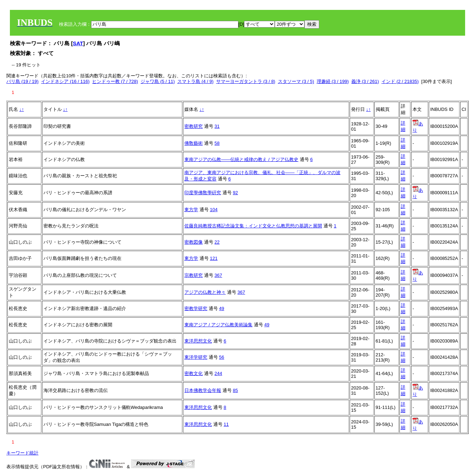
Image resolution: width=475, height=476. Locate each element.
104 (214, 210)
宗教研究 (194, 275)
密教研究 (194, 126)
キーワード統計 (22, 453)
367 (218, 275)
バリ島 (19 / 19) (22, 81)
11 (226, 424)
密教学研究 (196, 308)
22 (217, 242)
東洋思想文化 (198, 341)
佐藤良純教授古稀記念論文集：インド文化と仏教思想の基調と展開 (253, 226)
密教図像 (194, 242)
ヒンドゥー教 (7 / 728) (115, 81)
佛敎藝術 (194, 143)
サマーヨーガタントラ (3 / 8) (246, 81)
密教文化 (194, 373)
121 (214, 258)
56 (221, 357)
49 (221, 308)
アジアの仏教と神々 (205, 292)
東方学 (191, 210)
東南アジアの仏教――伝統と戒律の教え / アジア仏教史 (241, 159)
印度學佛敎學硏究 (203, 193)
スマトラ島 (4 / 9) (195, 81)
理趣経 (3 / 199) (333, 81)
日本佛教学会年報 (203, 390)
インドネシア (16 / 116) (65, 81)
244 (218, 373)
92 (235, 193)
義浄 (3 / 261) (365, 81)
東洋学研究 (196, 357)
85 (235, 390)
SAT (78, 43)
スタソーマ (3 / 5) (296, 81)
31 (217, 126)
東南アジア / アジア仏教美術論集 (218, 325)
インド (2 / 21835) (400, 81)
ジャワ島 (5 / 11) (158, 81)
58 (217, 143)
